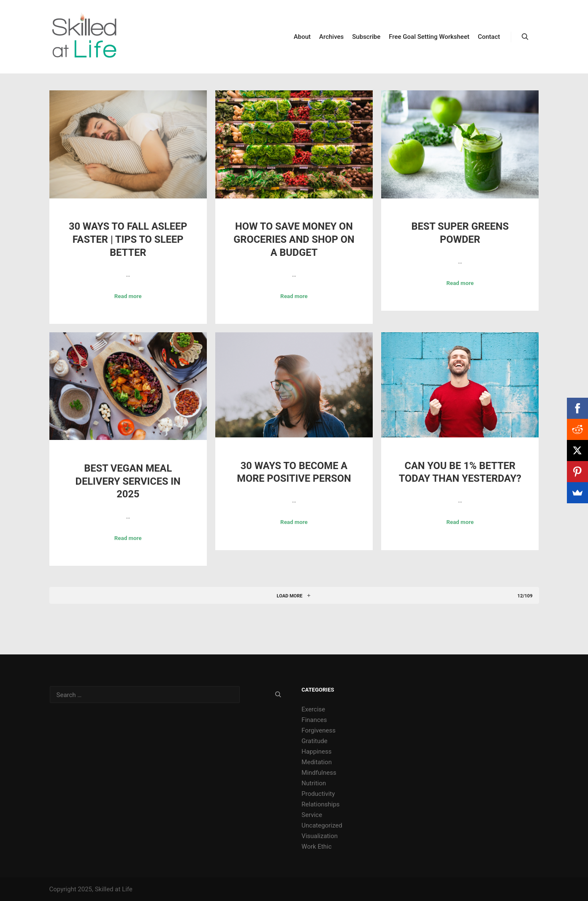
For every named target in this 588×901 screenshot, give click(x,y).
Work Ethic (316, 847)
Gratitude (314, 741)
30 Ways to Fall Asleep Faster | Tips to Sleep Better (128, 239)
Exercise (313, 709)
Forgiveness (318, 730)
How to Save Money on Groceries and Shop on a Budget (294, 239)
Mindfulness (319, 773)
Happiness (316, 752)
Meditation (317, 762)
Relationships (320, 804)
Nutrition (314, 783)
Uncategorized (322, 825)
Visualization (320, 836)
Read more (128, 296)
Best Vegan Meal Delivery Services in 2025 (128, 481)
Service (312, 815)
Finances (314, 720)
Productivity (318, 794)
